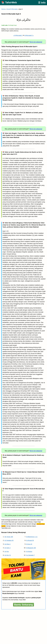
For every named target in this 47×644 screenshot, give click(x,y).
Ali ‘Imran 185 (9, 537)
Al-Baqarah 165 (31, 548)
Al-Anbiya (29, 552)
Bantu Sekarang (23, 605)
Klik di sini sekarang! (36, 42)
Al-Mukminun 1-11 (32, 537)
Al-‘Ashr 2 (7, 548)
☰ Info (42, 3)
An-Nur (7, 552)
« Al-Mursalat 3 (18, 35)
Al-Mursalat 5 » (29, 35)
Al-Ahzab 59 (30, 540)
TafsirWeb (11, 2)
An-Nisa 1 (8, 544)
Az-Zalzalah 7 (30, 555)
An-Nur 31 (8, 555)
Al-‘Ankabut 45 (9, 540)
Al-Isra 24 (29, 544)
